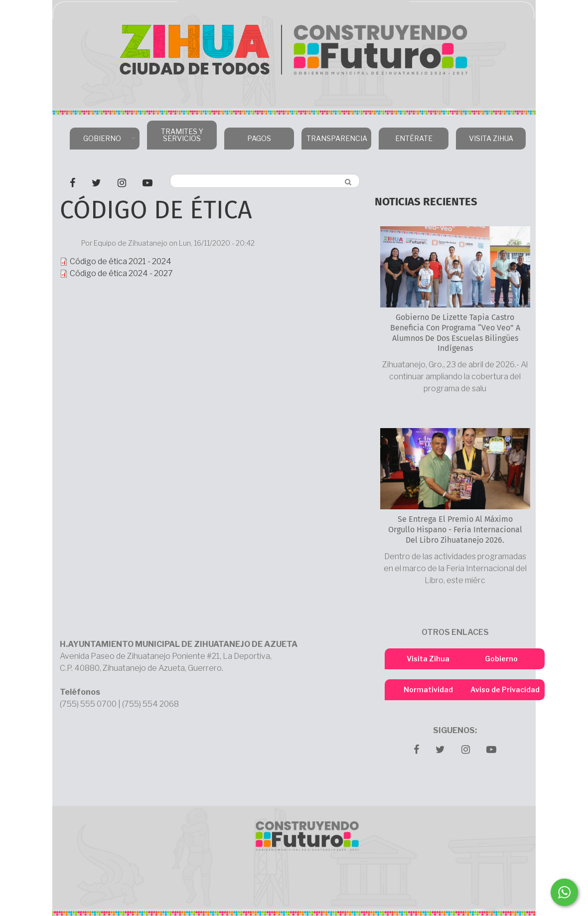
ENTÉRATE (414, 138)
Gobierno (501, 659)
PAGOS (259, 138)
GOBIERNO (103, 142)
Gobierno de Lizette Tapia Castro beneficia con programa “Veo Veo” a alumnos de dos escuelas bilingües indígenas (455, 333)
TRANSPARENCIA (335, 142)
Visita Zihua (428, 659)
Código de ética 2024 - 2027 (121, 273)
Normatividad (428, 689)
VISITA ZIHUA (491, 138)
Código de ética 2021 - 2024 (121, 261)
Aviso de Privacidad (505, 689)
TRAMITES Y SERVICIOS (182, 135)
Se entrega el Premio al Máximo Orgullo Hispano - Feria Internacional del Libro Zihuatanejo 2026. (455, 530)
